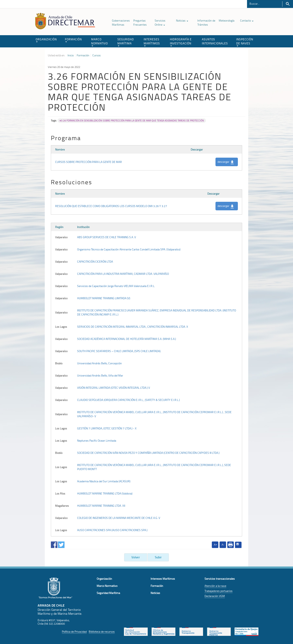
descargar (226, 162)
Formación (83, 55)
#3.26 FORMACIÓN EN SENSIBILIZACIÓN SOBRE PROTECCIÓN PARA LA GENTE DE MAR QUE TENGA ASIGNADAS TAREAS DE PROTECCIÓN (132, 121)
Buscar (288, 4)
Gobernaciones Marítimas (121, 22)
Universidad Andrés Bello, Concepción (99, 363)
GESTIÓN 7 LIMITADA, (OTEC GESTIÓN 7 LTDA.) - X (107, 428)
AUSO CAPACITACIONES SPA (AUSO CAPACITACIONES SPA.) (112, 530)
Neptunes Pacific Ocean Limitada (97, 440)
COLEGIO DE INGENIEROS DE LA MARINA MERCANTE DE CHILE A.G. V (119, 518)
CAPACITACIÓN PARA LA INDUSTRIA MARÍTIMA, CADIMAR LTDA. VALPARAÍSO (123, 274)
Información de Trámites (206, 22)
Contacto (247, 20)
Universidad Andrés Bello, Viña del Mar (100, 375)
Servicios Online (160, 22)
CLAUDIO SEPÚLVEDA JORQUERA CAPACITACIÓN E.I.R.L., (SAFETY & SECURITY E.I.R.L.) (128, 400)
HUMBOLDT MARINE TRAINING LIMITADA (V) (104, 298)
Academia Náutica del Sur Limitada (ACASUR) (104, 481)
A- (223, 545)
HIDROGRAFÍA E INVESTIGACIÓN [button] (181, 42)
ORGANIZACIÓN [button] (46, 40)
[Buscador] (265, 3)
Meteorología (227, 20)
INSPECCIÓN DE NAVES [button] (245, 42)
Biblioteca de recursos (102, 631)
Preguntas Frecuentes (140, 22)
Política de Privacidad (74, 631)
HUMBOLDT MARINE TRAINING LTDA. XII (101, 506)
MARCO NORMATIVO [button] (99, 42)
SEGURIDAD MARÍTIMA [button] (126, 42)
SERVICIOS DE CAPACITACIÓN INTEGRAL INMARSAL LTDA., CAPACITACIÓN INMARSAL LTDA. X (133, 327)
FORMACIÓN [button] (73, 40)
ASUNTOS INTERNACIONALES (215, 41)
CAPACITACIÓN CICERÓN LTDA (95, 261)
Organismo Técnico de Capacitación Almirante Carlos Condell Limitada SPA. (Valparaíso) (129, 249)
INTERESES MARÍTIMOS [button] (152, 42)
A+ (215, 545)
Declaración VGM (215, 596)
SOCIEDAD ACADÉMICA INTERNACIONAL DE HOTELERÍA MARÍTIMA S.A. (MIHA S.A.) (127, 339)
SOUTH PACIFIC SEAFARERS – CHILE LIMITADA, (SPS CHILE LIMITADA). (119, 351)
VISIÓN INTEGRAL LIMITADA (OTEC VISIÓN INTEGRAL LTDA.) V (114, 388)
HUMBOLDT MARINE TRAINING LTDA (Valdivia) (105, 493)
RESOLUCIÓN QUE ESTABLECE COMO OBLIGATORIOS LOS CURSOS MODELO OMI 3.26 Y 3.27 (111, 206)
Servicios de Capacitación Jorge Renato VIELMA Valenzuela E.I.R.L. (116, 286)
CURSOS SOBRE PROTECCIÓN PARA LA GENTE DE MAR (89, 162)
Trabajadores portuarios (219, 591)
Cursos (97, 55)
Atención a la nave (215, 586)
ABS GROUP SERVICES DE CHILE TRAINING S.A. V (107, 237)
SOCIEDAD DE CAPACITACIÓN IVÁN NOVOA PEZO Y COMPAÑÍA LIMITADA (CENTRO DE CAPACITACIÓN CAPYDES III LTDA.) (148, 453)
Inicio (71, 55)
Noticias (182, 20)
